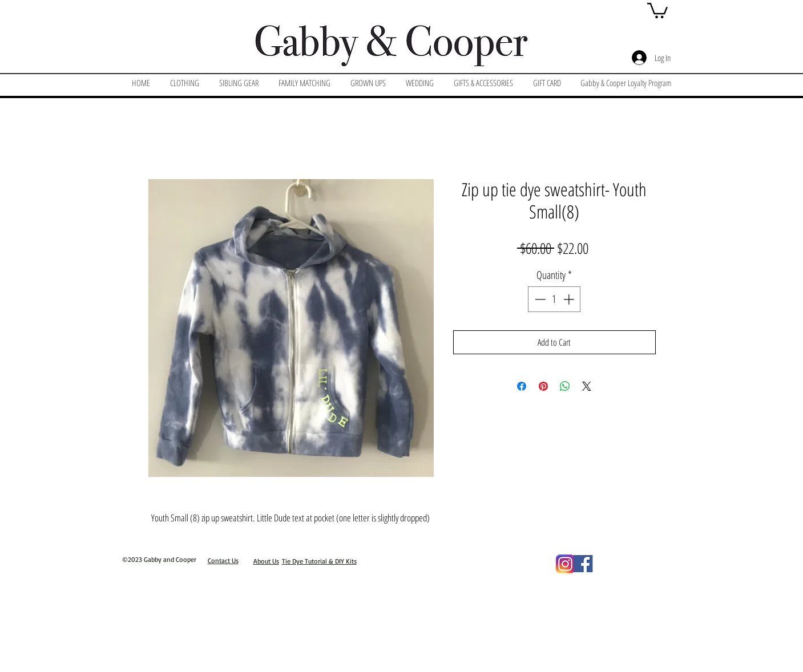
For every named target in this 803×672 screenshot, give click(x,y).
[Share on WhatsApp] (565, 386)
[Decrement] (539, 299)
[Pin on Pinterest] (543, 386)
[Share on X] (587, 386)
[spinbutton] (554, 299)
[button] (657, 10)
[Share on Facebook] (522, 386)
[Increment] (570, 299)
